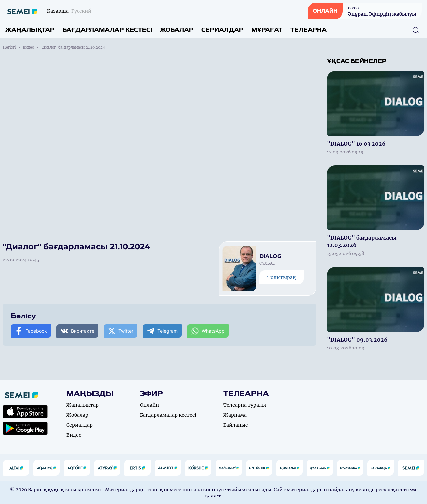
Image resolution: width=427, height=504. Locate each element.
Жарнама (235, 415)
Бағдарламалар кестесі (107, 30)
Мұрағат (267, 30)
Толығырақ (281, 277)
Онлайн (150, 405)
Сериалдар (222, 30)
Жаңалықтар (30, 30)
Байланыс (235, 425)
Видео (28, 47)
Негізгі (9, 47)
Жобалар (177, 30)
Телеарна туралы (245, 405)
